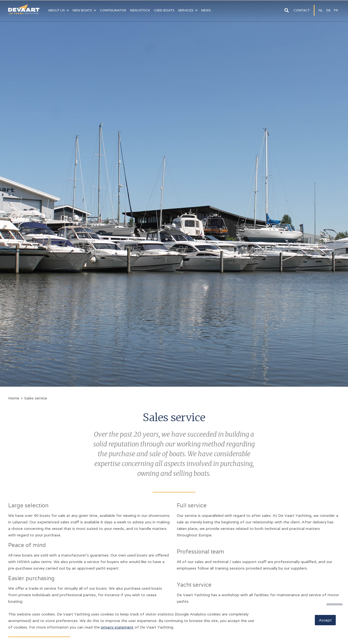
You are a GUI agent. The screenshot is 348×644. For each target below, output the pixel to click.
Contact (302, 10)
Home (14, 398)
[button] (58, 10)
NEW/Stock (140, 10)
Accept (325, 620)
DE (328, 10)
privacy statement (117, 627)
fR (336, 10)
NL (321, 10)
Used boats (164, 10)
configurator (113, 10)
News (206, 10)
